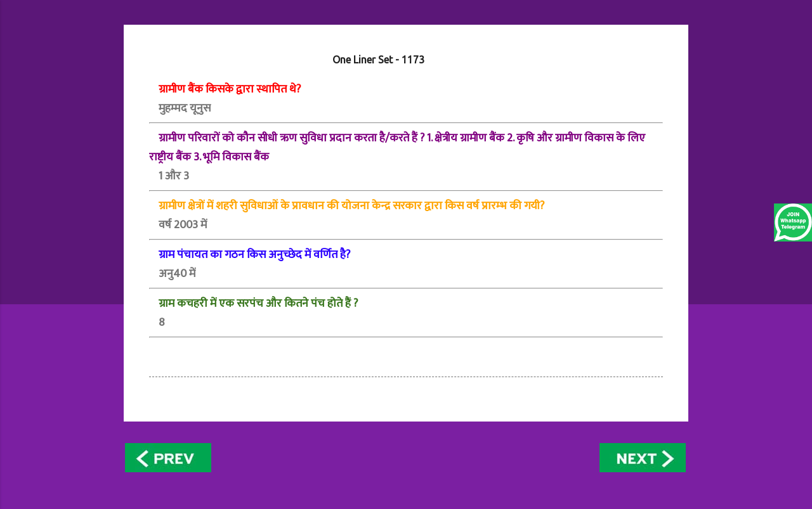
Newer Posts (170, 458)
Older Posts (643, 458)
